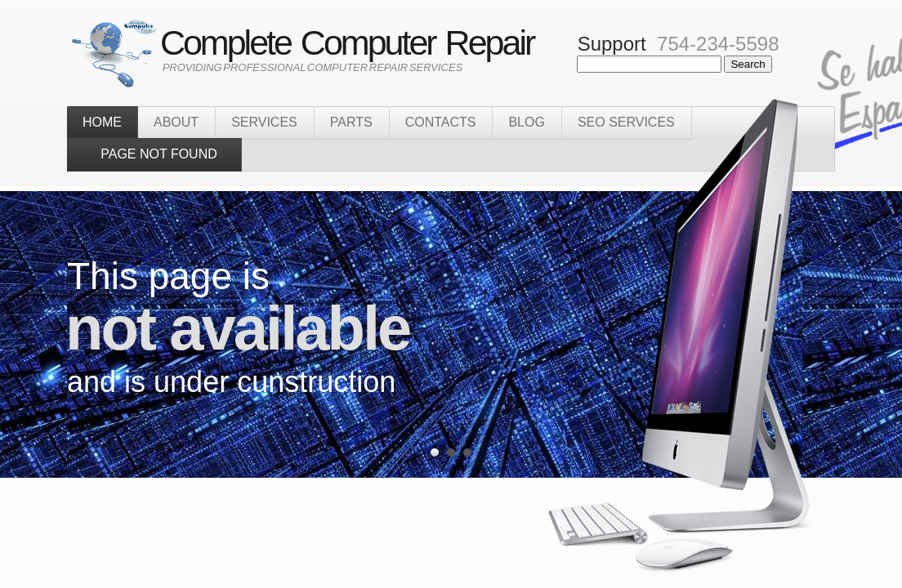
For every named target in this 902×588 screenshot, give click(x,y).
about (176, 122)
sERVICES (264, 122)
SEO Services (626, 122)
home (102, 122)
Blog (526, 122)
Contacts (441, 122)
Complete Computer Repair (337, 42)
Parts (351, 122)
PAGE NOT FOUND (154, 154)
